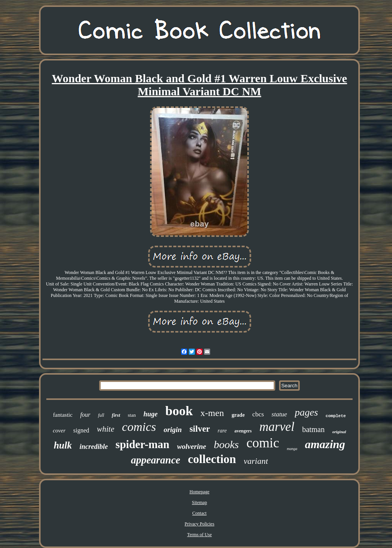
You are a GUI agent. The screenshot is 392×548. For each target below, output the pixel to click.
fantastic (63, 415)
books (226, 444)
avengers (243, 431)
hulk (63, 445)
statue (279, 414)
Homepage (199, 492)
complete (336, 416)
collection (212, 459)
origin (173, 430)
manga (292, 449)
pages (306, 412)
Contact (199, 513)
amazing (325, 444)
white (106, 429)
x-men (212, 413)
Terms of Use (199, 535)
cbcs (258, 414)
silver (200, 429)
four (85, 415)
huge (151, 414)
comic (263, 443)
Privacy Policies (199, 524)
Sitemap (199, 502)
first (116, 415)
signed (81, 430)
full (101, 415)
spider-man (143, 444)
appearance (156, 460)
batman (313, 429)
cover (59, 431)
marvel (277, 427)
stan (132, 415)
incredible (94, 447)
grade (238, 415)
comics (139, 427)
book (179, 411)
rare (222, 431)
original (339, 432)
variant (256, 461)
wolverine (191, 446)
